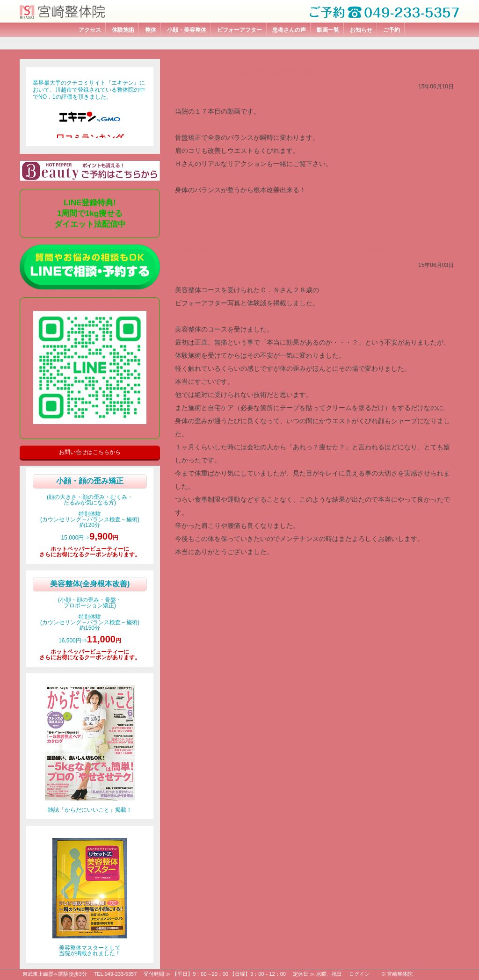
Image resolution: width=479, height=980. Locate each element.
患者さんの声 (289, 30)
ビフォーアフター (239, 30)
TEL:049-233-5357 (116, 974)
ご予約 (392, 30)
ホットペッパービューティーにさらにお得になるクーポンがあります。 (90, 552)
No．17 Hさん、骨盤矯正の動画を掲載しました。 (264, 71)
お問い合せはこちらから (90, 452)
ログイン (359, 974)
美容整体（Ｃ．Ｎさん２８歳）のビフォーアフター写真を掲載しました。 (300, 250)
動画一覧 (328, 30)
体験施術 (123, 30)
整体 (151, 30)
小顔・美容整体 (187, 30)
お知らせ (361, 30)
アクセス (90, 30)
